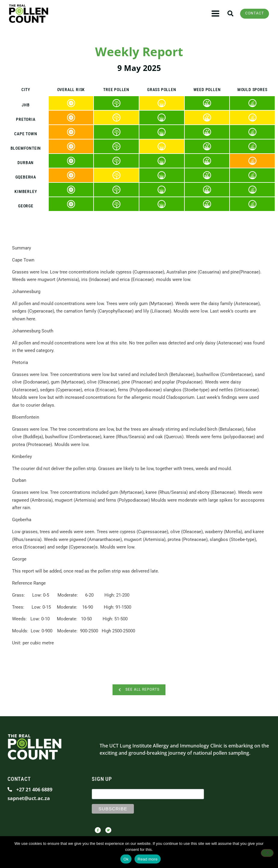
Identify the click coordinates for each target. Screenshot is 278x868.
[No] (267, 853)
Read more (148, 859)
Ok (126, 859)
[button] (228, 14)
